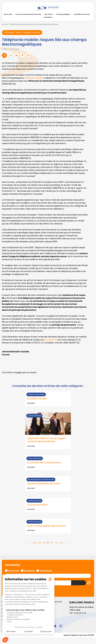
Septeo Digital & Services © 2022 (78, 636)
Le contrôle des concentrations (44, 463)
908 (35, 543)
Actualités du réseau (82, 14)
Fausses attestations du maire (44, 484)
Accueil (5, 24)
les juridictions (51, 340)
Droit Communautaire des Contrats (47, 526)
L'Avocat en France (38, 505)
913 (56, 543)
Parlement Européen (35, 78)
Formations (48, 17)
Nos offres (49, 14)
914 (61, 543)
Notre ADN (8, 14)
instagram (61, 626)
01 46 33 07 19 (80, 613)
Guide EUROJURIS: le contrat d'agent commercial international (47, 440)
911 (48, 543)
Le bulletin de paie (37, 399)
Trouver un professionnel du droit (28, 14)
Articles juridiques (63, 14)
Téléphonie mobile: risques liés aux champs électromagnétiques (34, 24)
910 (44, 543)
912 (52, 543)
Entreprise (29, 571)
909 (40, 543)
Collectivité (46, 571)
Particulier (14, 571)
